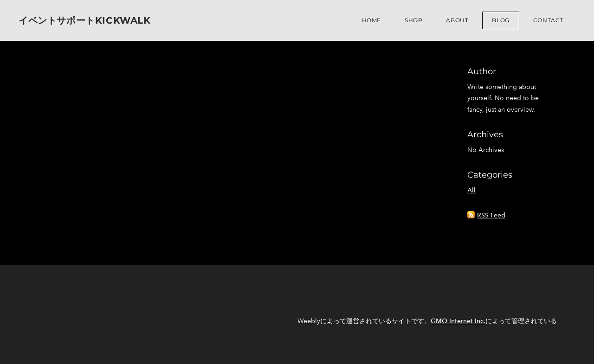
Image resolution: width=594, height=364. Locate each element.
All (471, 190)
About (457, 20)
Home (371, 20)
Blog (500, 20)
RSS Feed (491, 215)
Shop (413, 20)
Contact (548, 20)
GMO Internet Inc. (458, 321)
